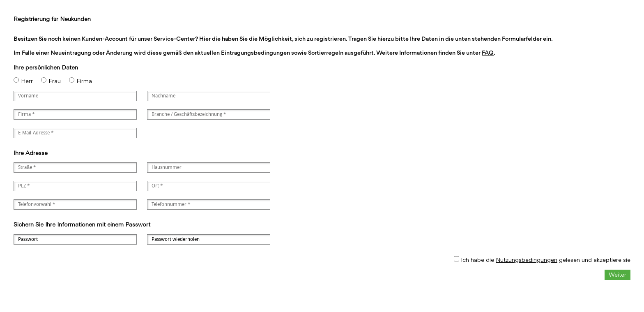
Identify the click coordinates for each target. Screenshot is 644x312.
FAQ (488, 52)
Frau (55, 81)
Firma (84, 81)
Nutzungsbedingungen (527, 260)
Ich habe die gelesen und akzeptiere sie (546, 260)
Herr (27, 81)
